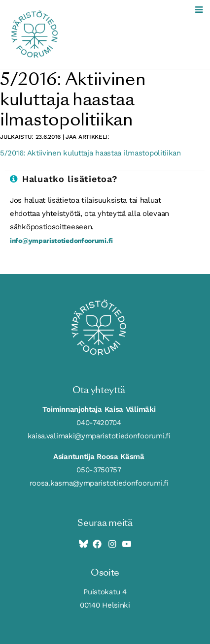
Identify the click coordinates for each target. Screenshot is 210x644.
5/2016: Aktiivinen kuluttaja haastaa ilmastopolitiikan (90, 153)
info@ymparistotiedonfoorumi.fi (61, 240)
